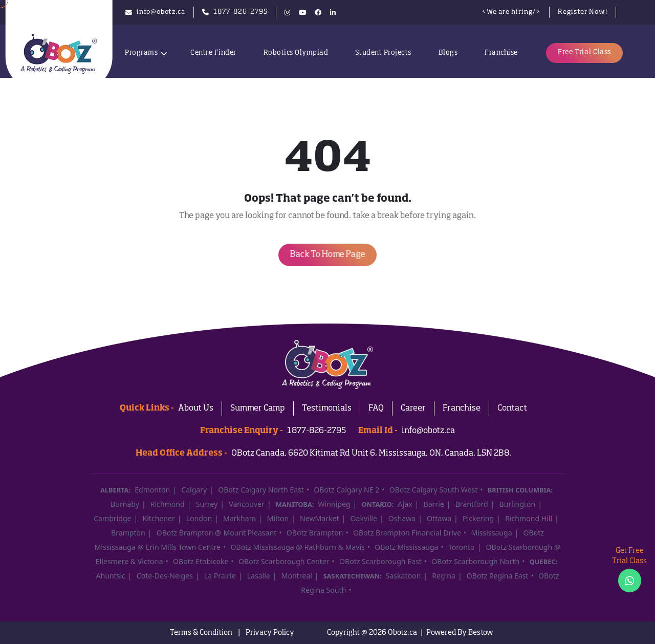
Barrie (434, 504)
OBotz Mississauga (406, 547)
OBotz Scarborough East (380, 561)
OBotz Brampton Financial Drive (407, 533)
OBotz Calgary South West (434, 490)
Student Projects (383, 53)
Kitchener (158, 518)
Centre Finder (213, 53)
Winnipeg (334, 504)
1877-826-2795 (316, 431)
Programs (141, 53)
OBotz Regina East (498, 576)
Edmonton (152, 490)
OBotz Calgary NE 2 (346, 490)
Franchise (501, 53)
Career (413, 409)
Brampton (128, 533)
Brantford (472, 504)
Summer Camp (258, 409)
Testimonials (327, 409)
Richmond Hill (529, 518)
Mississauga (491, 533)
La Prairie (220, 576)
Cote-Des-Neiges (165, 576)
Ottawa (439, 518)
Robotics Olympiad (296, 53)
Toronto (462, 547)
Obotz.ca (402, 633)
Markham (239, 518)
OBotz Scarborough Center (284, 561)
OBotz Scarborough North (475, 561)
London (199, 518)
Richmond (168, 504)
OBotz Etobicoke (201, 561)
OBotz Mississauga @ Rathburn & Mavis (298, 547)
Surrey (207, 504)
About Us (196, 409)
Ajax (405, 504)
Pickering (478, 518)
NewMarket (319, 518)
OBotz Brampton (315, 533)
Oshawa (402, 518)
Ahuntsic (111, 576)
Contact (512, 409)
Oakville (363, 518)
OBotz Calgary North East (261, 490)
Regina (444, 576)
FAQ (376, 409)
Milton (278, 518)
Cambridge (112, 518)
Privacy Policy (270, 633)
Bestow (481, 633)
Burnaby (125, 504)
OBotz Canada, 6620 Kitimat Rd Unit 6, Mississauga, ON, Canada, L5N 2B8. (371, 454)
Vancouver (247, 504)
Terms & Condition (201, 633)
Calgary (194, 490)
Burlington (518, 504)
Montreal (297, 576)
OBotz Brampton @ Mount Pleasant (217, 533)
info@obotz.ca (428, 431)
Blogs (448, 53)
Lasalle (259, 576)
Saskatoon (403, 576)
